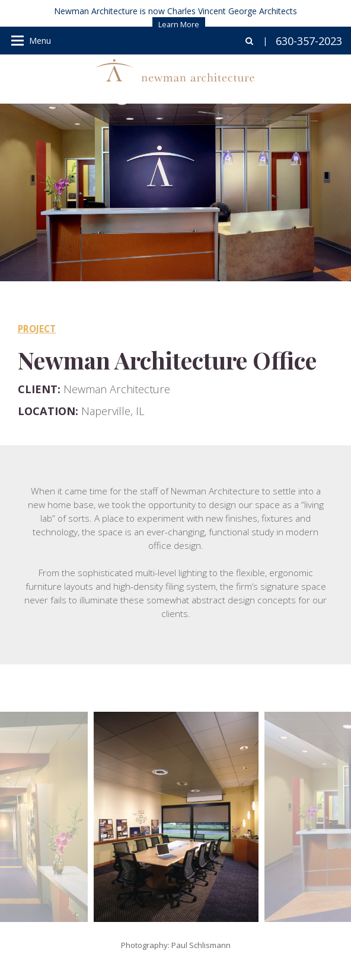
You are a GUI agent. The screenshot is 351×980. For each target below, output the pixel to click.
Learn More (179, 24)
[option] (176, 817)
